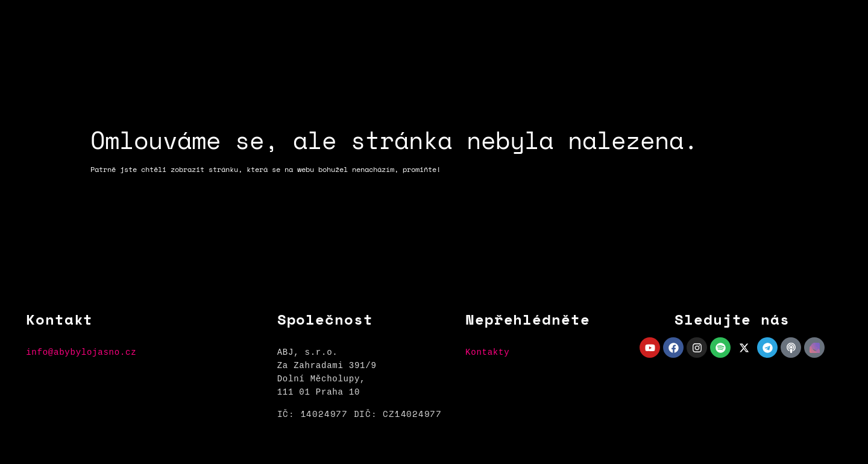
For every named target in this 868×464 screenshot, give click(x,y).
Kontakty (487, 352)
